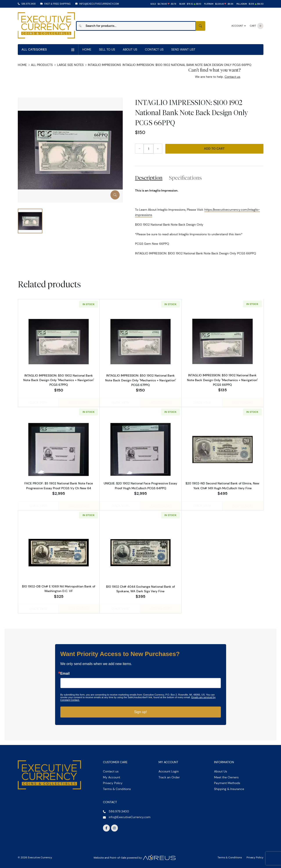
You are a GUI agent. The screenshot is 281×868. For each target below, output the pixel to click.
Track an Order (169, 776)
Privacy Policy (113, 782)
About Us (130, 49)
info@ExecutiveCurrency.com (99, 4)
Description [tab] (149, 178)
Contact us (232, 77)
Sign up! (141, 711)
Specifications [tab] (185, 178)
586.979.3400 (29, 4)
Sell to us (107, 49)
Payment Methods (227, 782)
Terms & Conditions (117, 787)
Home (87, 49)
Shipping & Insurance (229, 787)
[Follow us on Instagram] (115, 826)
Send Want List (183, 49)
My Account (112, 776)
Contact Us (154, 49)
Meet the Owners (226, 776)
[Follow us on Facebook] (106, 826)
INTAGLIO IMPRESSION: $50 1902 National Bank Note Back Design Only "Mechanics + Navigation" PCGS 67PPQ (59, 380)
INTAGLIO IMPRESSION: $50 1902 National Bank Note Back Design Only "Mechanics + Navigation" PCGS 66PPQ (222, 380)
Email (65, 672)
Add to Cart (214, 149)
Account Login (169, 770)
